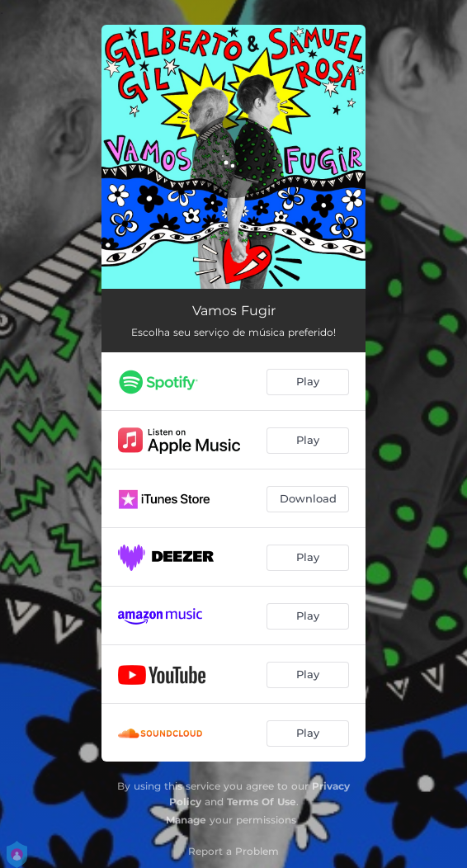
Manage (186, 820)
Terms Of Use (262, 802)
